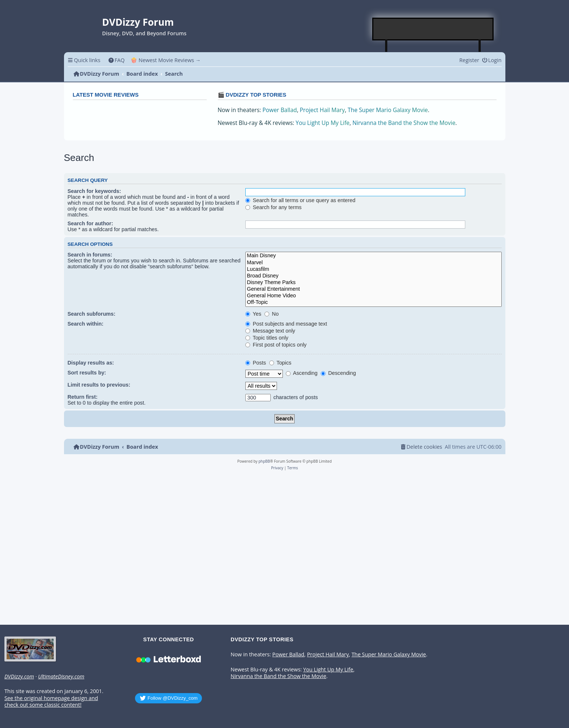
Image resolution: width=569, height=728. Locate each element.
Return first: (83, 397)
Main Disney (373, 256)
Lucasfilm (373, 269)
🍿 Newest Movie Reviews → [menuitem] (166, 60)
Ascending (302, 373)
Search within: (86, 324)
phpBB (264, 461)
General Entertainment (373, 289)
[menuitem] (116, 60)
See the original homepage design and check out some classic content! (51, 702)
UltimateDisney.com (61, 677)
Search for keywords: (94, 191)
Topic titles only (267, 338)
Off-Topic (373, 302)
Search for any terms (273, 207)
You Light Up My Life (323, 123)
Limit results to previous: (99, 385)
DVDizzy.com (19, 677)
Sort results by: (87, 373)
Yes (253, 314)
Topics (280, 363)
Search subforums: (92, 314)
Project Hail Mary (322, 110)
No (271, 314)
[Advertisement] (433, 29)
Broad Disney (373, 276)
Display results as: (91, 363)
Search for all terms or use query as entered (300, 200)
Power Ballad (280, 110)
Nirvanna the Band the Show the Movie (404, 123)
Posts (256, 363)
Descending (338, 373)
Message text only (270, 331)
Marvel (373, 263)
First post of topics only (276, 345)
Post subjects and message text (286, 324)
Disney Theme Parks (373, 283)
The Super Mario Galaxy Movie (388, 110)
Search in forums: (90, 255)
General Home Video (373, 296)
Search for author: (90, 223)
